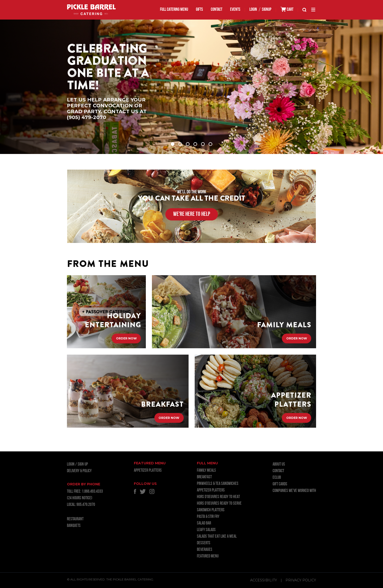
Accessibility (264, 580)
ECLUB (277, 478)
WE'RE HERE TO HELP (192, 214)
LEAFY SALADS (206, 530)
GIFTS (199, 10)
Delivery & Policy (79, 471)
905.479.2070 (86, 505)
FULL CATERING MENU (174, 10)
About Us (279, 464)
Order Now (126, 339)
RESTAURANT (75, 519)
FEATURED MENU (208, 556)
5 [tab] (203, 144)
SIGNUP (267, 10)
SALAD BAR (204, 523)
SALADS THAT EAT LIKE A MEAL (217, 537)
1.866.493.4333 (92, 492)
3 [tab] (188, 144)
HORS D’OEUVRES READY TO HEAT (218, 497)
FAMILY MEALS (206, 471)
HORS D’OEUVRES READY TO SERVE (219, 504)
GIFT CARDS (280, 484)
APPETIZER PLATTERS (148, 471)
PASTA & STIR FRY (208, 517)
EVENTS (235, 10)
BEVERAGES (205, 550)
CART (287, 9)
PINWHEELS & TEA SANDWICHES (218, 484)
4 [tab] (195, 144)
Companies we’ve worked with (294, 491)
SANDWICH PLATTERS (211, 510)
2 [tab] (180, 144)
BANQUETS (74, 526)
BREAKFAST (204, 477)
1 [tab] (173, 144)
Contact (217, 10)
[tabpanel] (191, 87)
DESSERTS (204, 543)
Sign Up (83, 464)
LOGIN (253, 10)
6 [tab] (210, 144)
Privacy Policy (301, 580)
